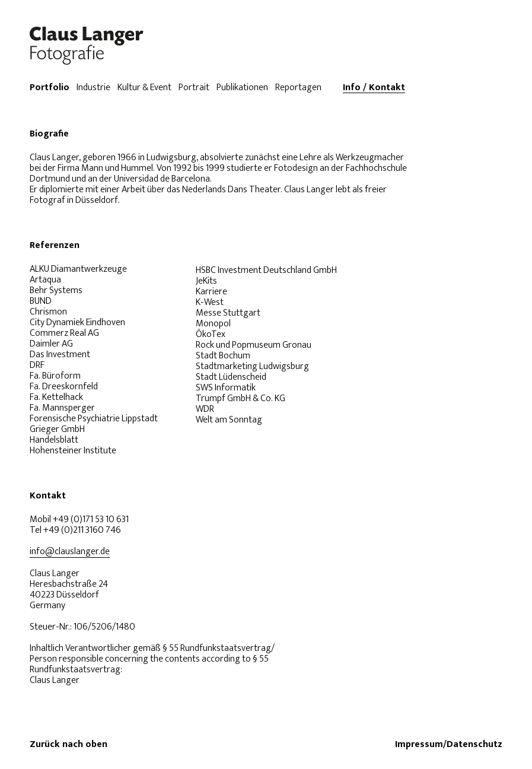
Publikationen (242, 88)
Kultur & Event (144, 88)
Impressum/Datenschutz (449, 745)
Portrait (194, 88)
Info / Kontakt (374, 88)
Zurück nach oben (69, 745)
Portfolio (50, 88)
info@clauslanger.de (70, 552)
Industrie (93, 88)
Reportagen (298, 88)
